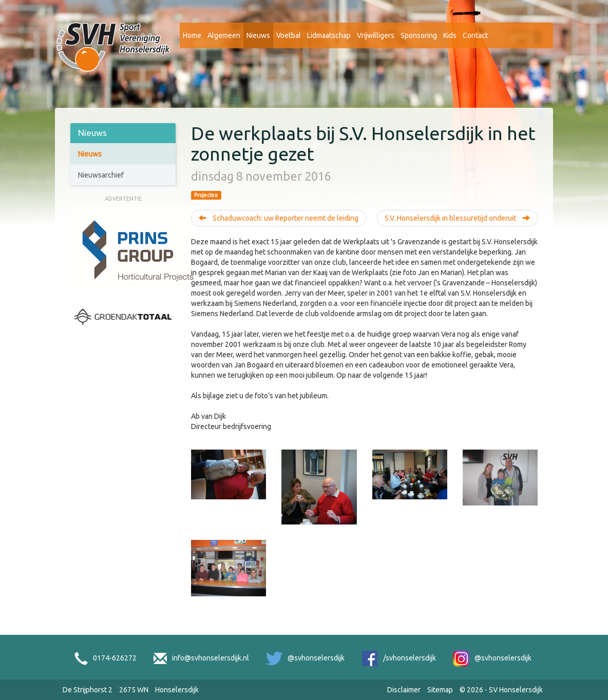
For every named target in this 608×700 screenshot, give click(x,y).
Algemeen (224, 35)
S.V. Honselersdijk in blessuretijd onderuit (457, 218)
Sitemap (440, 690)
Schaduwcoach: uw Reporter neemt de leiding (279, 218)
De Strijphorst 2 (88, 690)
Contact (475, 35)
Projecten (206, 195)
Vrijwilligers (376, 35)
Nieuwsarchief (101, 175)
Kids (450, 35)
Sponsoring (419, 35)
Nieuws (258, 35)
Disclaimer (404, 690)
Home (192, 35)
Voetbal (289, 35)
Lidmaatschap (329, 35)
